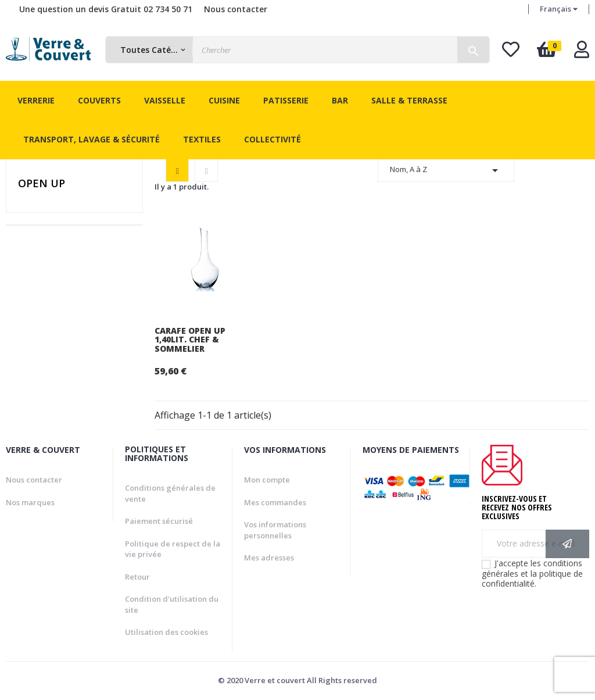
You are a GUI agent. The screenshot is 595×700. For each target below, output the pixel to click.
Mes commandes (275, 502)
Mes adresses (269, 558)
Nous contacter (236, 9)
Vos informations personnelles (275, 530)
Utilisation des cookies (166, 632)
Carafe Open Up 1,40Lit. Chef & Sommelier (190, 340)
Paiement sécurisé (159, 521)
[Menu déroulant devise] (559, 9)
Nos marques (30, 502)
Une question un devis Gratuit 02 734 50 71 (106, 9)
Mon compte (267, 480)
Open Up (42, 183)
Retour (137, 577)
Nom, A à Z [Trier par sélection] (446, 170)
